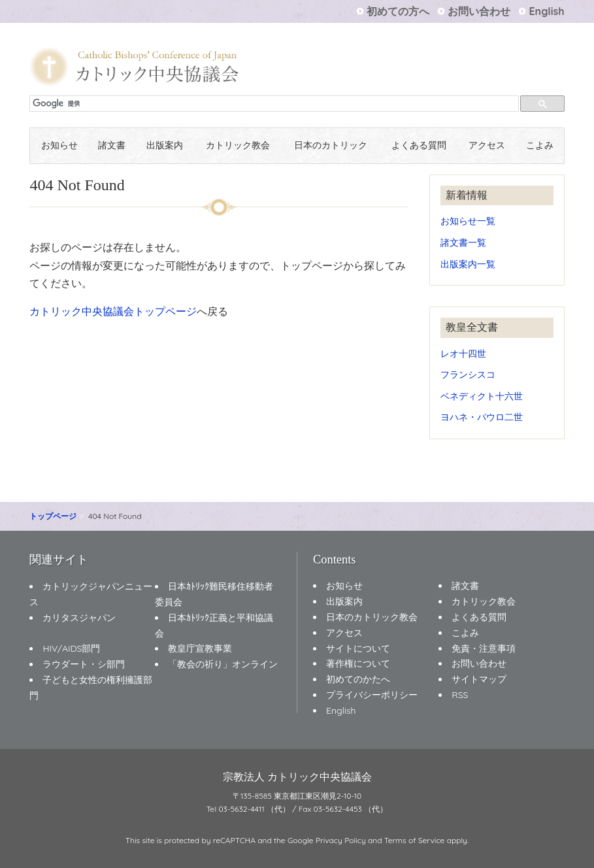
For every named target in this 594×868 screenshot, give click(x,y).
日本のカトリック (331, 145)
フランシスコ (468, 374)
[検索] (275, 104)
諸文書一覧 (463, 242)
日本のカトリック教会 (372, 617)
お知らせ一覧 (468, 221)
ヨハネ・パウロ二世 (482, 417)
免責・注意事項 (484, 648)
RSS (460, 695)
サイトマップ (479, 679)
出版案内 (165, 145)
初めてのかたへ (358, 679)
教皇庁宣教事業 (200, 648)
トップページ (53, 516)
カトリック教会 (238, 145)
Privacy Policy (341, 840)
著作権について (358, 663)
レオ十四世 (463, 353)
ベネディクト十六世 (482, 396)
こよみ (540, 145)
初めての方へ (398, 11)
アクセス (487, 145)
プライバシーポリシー (372, 695)
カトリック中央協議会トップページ (113, 311)
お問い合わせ (479, 11)
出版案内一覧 (468, 264)
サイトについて (358, 648)
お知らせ (59, 145)
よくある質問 (419, 145)
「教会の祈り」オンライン (223, 664)
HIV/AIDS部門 (71, 648)
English (546, 11)
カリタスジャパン (79, 618)
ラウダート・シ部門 (84, 664)
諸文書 (112, 145)
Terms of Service (415, 840)
